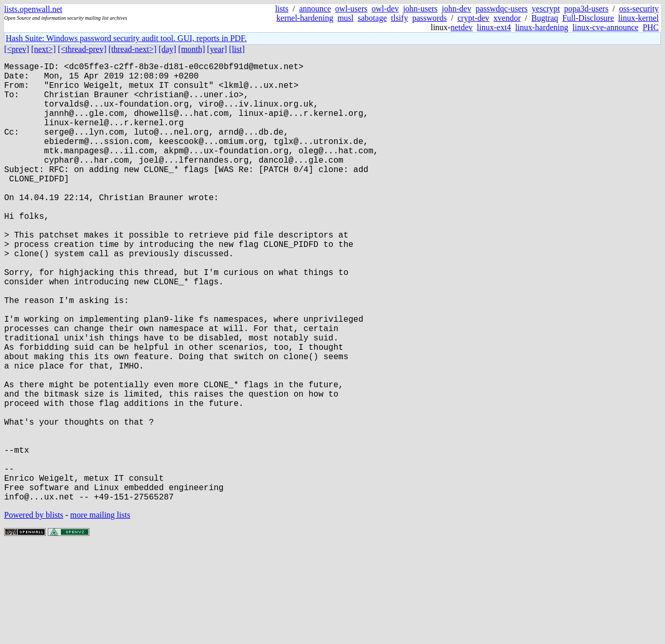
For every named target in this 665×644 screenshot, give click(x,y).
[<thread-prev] (82, 49)
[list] (237, 49)
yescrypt (546, 9)
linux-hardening (542, 27)
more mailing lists (100, 613)
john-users (421, 9)
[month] (192, 49)
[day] (167, 49)
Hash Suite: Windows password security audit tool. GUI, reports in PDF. (126, 38)
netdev (462, 27)
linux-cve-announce (606, 27)
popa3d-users (586, 9)
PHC (651, 27)
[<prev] (17, 49)
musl (345, 18)
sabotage (373, 18)
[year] (217, 49)
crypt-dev (474, 18)
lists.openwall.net (33, 9)
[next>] (43, 49)
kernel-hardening (305, 18)
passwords (429, 18)
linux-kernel (639, 18)
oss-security (639, 9)
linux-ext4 (494, 27)
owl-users (351, 9)
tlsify (399, 18)
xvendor (507, 18)
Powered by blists (34, 613)
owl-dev (385, 9)
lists (282, 9)
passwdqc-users (501, 9)
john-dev (456, 9)
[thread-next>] (133, 49)
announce (315, 9)
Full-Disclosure (588, 18)
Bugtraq (545, 18)
